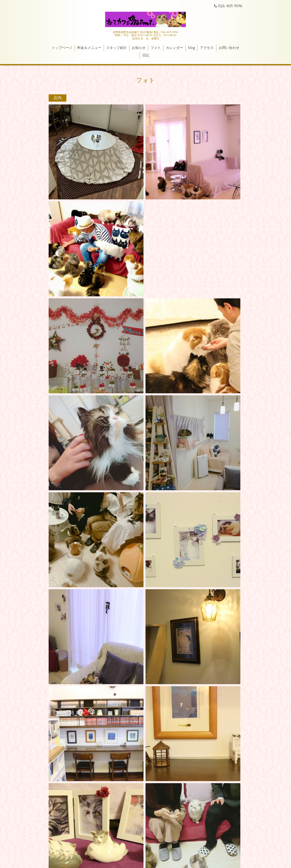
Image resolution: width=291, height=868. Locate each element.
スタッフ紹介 (116, 48)
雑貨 (58, 242)
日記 (146, 55)
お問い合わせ (229, 48)
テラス (60, 466)
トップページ (62, 48)
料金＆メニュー (89, 48)
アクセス (207, 48)
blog (192, 48)
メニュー (62, 513)
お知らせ (139, 48)
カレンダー (174, 48)
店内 (58, 98)
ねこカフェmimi (146, 630)
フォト (156, 48)
